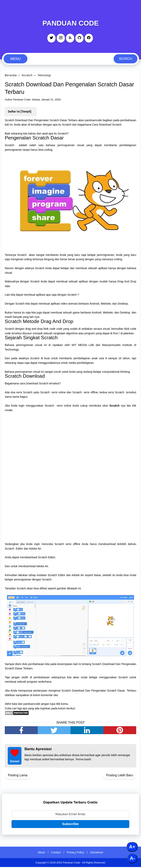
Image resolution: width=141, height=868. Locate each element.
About (41, 853)
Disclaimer (98, 853)
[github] (79, 38)
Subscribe (71, 825)
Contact (56, 853)
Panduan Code (70, 23)
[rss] (70, 38)
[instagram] (61, 38)
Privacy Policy (76, 853)
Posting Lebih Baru (120, 776)
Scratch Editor (47, 558)
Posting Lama (18, 776)
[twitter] (51, 38)
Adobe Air (42, 567)
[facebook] (89, 38)
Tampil (26, 112)
